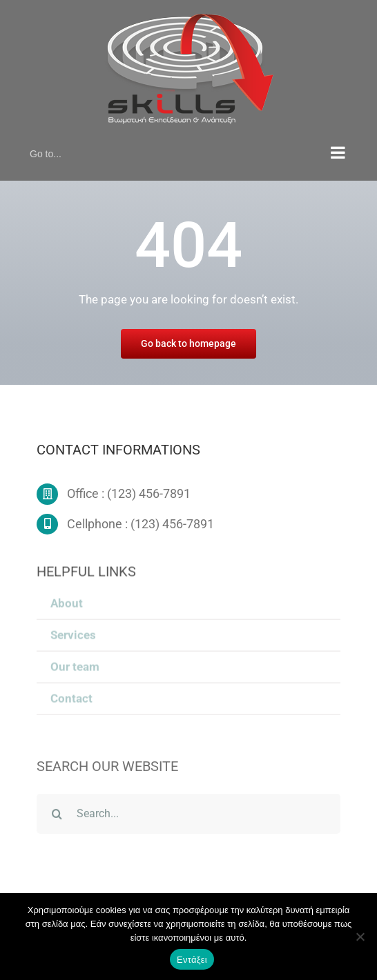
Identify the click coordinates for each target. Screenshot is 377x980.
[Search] (57, 816)
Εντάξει (192, 960)
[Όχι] (360, 937)
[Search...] (188, 816)
